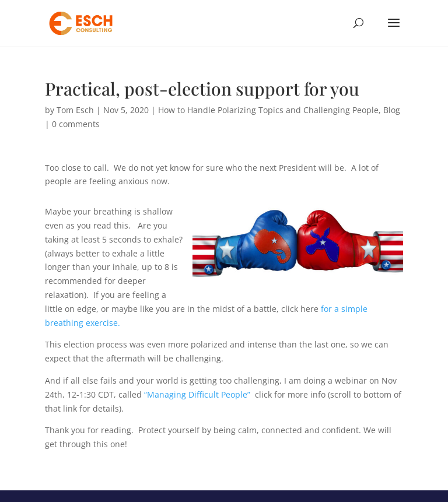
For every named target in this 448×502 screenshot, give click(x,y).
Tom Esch (75, 110)
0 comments (76, 124)
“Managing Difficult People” (197, 394)
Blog (392, 110)
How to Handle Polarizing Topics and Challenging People (268, 110)
